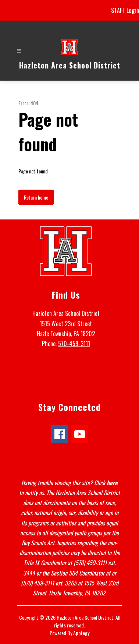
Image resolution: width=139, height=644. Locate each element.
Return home (36, 197)
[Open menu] (19, 51)
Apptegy (81, 633)
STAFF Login (125, 10)
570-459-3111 (74, 344)
